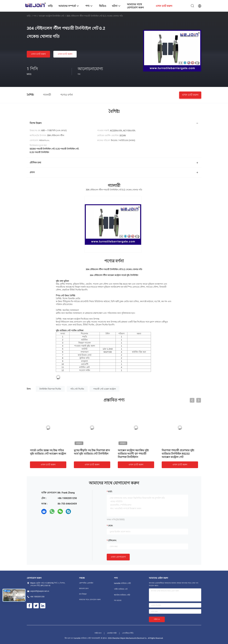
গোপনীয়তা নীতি (128, 633)
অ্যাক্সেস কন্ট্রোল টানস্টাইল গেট (51, 16)
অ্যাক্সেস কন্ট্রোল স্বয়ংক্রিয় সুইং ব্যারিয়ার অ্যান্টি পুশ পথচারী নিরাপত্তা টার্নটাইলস (133, 454)
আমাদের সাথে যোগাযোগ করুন (90, 600)
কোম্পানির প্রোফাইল (86, 583)
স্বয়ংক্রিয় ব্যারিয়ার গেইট (122, 595)
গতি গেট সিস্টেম (77, 389)
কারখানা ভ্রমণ (84, 589)
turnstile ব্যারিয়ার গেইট (122, 583)
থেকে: (110, 526)
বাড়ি (29, 16)
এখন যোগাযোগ (118, 557)
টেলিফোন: (112, 540)
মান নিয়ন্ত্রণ (83, 594)
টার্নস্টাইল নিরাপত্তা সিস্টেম (50, 389)
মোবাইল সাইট (112, 633)
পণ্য (35, 16)
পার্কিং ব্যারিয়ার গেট (121, 589)
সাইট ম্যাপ (98, 633)
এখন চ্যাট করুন (38, 54)
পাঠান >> (157, 619)
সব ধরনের (118, 600)
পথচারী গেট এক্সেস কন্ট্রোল (104, 389)
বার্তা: (110, 492)
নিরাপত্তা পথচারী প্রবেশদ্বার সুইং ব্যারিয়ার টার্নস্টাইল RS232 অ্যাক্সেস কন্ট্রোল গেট (178, 454)
